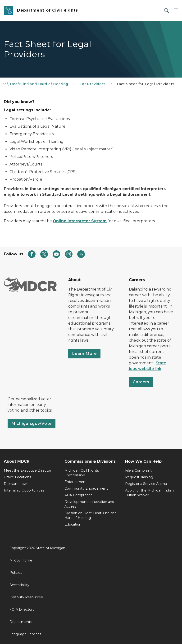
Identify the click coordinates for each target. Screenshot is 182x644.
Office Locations (17, 477)
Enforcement (76, 482)
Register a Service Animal (146, 484)
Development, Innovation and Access (89, 504)
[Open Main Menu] (176, 11)
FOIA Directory (22, 609)
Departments (21, 622)
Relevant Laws (16, 484)
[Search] (166, 11)
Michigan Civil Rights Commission (82, 473)
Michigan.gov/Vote (32, 424)
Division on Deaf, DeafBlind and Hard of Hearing (91, 515)
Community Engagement (86, 488)
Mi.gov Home (21, 560)
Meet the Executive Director (27, 470)
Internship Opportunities (24, 490)
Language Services (25, 634)
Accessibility (19, 585)
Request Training (139, 477)
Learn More (84, 354)
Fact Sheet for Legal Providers (146, 84)
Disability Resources (26, 597)
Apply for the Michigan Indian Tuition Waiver (149, 493)
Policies (16, 573)
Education (73, 524)
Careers (141, 382)
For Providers (93, 84)
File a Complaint (138, 470)
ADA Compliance (79, 495)
